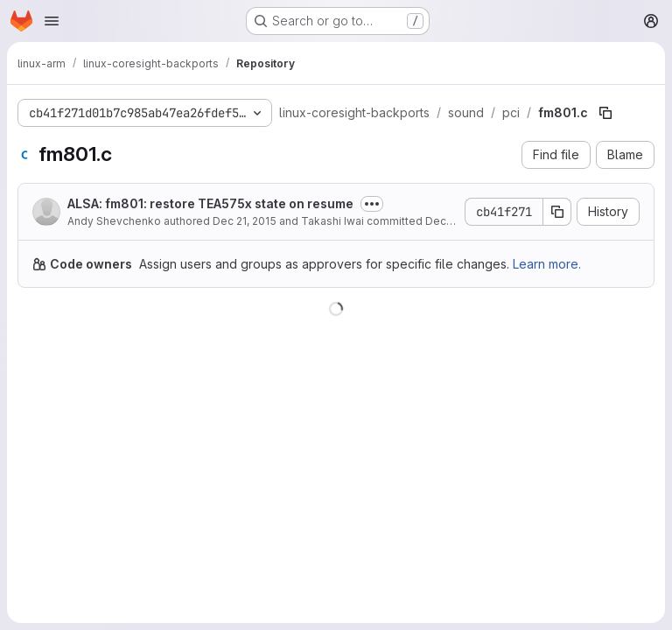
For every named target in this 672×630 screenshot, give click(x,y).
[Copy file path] (605, 113)
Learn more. (547, 264)
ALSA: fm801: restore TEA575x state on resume (210, 203)
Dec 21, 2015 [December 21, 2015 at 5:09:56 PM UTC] (245, 221)
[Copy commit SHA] (557, 212)
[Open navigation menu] (52, 21)
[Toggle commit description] (372, 204)
